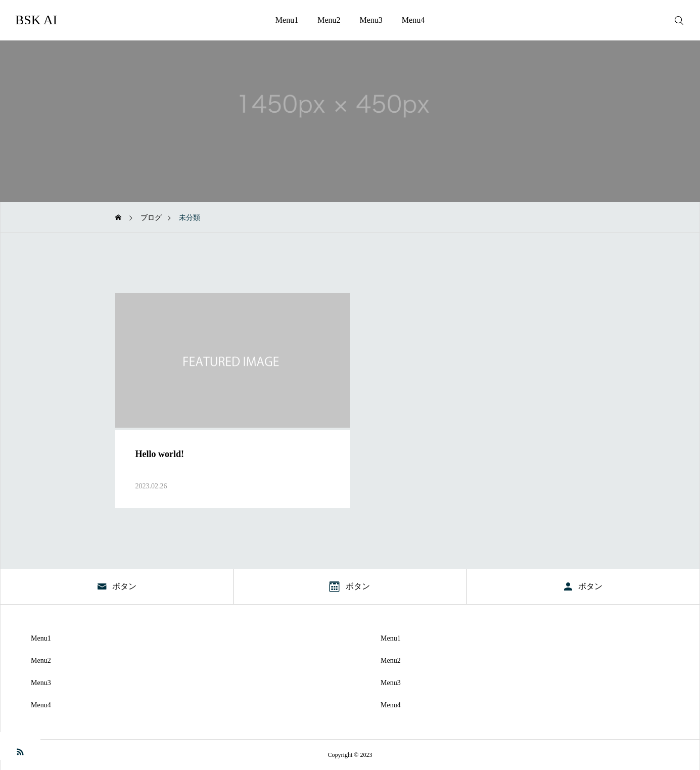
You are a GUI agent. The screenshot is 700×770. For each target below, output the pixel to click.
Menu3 (371, 20)
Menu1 (287, 20)
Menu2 (329, 20)
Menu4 (413, 20)
